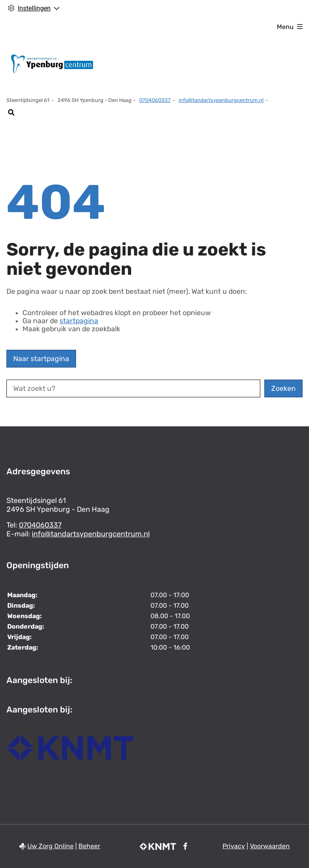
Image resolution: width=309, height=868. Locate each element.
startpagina (79, 321)
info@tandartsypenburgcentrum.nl (221, 100)
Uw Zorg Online (50, 846)
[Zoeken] (11, 112)
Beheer (89, 846)
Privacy (234, 846)
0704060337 (40, 525)
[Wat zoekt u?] (133, 388)
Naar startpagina (41, 359)
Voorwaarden (270, 846)
